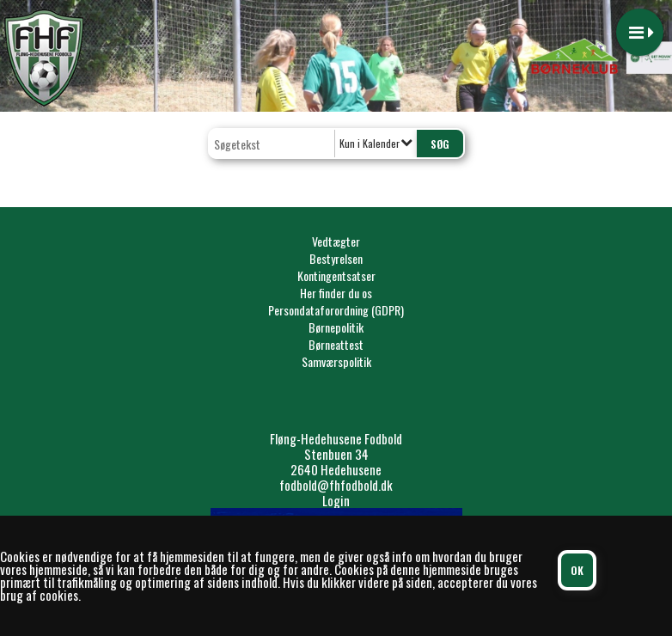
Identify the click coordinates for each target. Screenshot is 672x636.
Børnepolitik (336, 327)
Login (336, 500)
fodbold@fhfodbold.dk (336, 485)
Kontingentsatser (336, 275)
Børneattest (336, 344)
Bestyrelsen (336, 258)
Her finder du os (336, 293)
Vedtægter (336, 241)
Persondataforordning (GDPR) (336, 310)
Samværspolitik (336, 361)
